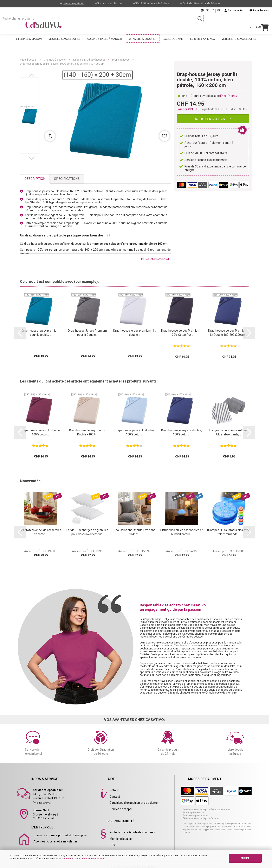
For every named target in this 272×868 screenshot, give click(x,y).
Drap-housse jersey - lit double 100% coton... (40, 432)
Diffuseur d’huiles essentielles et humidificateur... (182, 532)
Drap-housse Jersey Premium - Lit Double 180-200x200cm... (229, 333)
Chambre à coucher (143, 43)
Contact (115, 797)
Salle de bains (173, 43)
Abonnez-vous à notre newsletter (55, 841)
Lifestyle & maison (29, 43)
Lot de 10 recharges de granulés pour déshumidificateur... (87, 532)
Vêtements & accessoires (239, 43)
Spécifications (67, 179)
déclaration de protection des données (83, 859)
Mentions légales (121, 839)
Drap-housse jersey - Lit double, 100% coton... (182, 432)
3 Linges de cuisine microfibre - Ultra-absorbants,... (228, 432)
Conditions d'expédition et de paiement (135, 803)
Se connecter (234, 11)
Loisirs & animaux (203, 43)
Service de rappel (121, 809)
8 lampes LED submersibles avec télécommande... (228, 532)
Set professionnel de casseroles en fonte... (40, 532)
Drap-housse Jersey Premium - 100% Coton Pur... (182, 333)
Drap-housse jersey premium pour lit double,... (40, 333)
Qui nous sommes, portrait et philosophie (60, 835)
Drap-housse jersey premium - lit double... (134, 333)
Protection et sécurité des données (132, 832)
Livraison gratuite (74, 3)
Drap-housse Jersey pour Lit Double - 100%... (87, 432)
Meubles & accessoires (64, 43)
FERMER (245, 858)
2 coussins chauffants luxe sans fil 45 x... (134, 532)
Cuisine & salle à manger (105, 43)
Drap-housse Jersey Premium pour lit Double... (87, 333)
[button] (32, 75)
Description (35, 179)
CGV (112, 845)
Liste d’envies (259, 11)
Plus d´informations (155, 259)
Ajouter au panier (213, 119)
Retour (114, 790)
